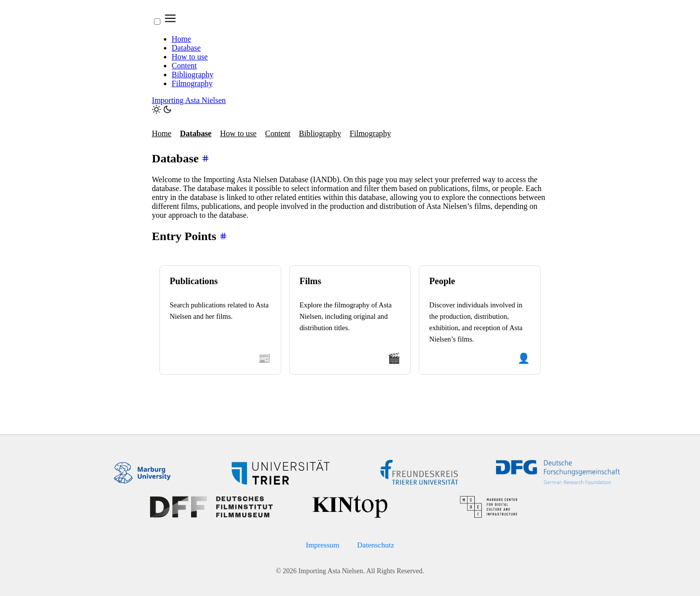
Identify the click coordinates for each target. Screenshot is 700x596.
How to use (190, 57)
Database (186, 48)
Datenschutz (375, 545)
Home (181, 39)
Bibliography (193, 74)
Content (184, 66)
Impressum (323, 545)
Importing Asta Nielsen (189, 100)
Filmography (192, 83)
